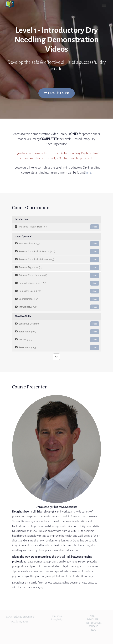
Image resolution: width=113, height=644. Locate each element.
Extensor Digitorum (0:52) (57, 267)
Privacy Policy (56, 619)
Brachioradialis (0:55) (57, 244)
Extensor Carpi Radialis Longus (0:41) (57, 252)
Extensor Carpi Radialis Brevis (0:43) (57, 260)
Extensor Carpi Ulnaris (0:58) (57, 275)
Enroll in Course (57, 93)
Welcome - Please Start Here (57, 227)
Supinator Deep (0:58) (57, 291)
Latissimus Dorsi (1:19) (57, 324)
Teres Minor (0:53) (57, 348)
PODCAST (93, 626)
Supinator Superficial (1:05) (57, 283)
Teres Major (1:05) (57, 332)
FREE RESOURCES (93, 623)
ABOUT (93, 616)
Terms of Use (56, 616)
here (88, 173)
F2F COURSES (93, 619)
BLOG (93, 630)
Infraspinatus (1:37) (57, 307)
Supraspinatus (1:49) (57, 299)
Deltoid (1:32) (57, 340)
